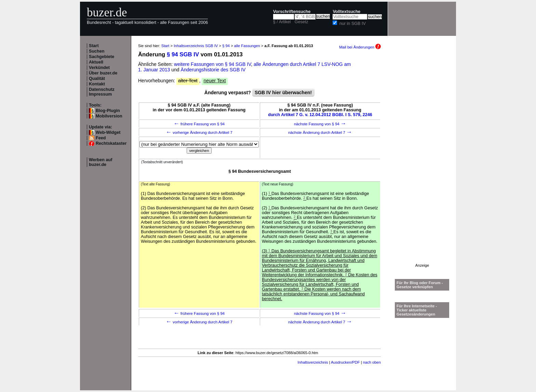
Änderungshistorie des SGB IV (213, 70)
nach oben (372, 362)
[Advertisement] (422, 161)
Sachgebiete (102, 57)
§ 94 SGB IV (183, 54)
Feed (101, 138)
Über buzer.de (103, 73)
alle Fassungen (247, 46)
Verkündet (99, 68)
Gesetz (301, 22)
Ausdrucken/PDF (345, 362)
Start (94, 46)
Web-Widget (108, 132)
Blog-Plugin (108, 111)
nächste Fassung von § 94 (320, 124)
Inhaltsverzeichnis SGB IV (196, 46)
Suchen (97, 51)
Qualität (97, 79)
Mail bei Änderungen (360, 47)
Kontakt (97, 84)
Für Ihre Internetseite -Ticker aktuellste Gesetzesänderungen (417, 310)
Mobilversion (109, 116)
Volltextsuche (346, 12)
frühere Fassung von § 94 (199, 124)
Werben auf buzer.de (100, 162)
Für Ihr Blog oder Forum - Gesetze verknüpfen (420, 285)
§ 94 (226, 46)
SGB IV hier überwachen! (283, 93)
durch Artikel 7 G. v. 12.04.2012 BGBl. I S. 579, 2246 (320, 115)
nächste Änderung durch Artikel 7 (320, 132)
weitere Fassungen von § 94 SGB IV (212, 64)
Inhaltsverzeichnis (313, 362)
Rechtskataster (111, 143)
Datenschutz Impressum (102, 92)
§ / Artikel (282, 22)
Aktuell (96, 62)
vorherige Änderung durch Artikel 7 (199, 132)
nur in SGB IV (353, 24)
